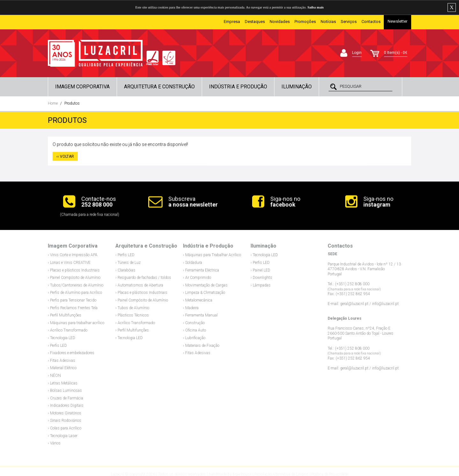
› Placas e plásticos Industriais (74, 272)
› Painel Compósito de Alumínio (74, 279)
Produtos (72, 103)
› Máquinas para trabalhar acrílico (76, 324)
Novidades (280, 22)
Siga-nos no (285, 202)
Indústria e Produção (238, 87)
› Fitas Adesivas (62, 362)
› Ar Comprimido (197, 279)
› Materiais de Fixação (201, 347)
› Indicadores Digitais (66, 407)
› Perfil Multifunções (65, 317)
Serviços (349, 22)
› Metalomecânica (198, 302)
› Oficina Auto (194, 332)
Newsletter (397, 21)
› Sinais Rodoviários (65, 422)
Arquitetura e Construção (159, 87)
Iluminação (297, 87)
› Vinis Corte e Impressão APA (73, 257)
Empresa (232, 22)
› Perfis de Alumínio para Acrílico (75, 294)
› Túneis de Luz (128, 264)
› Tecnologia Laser (63, 437)
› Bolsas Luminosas (65, 392)
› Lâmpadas (261, 287)
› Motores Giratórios (65, 415)
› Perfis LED (57, 347)
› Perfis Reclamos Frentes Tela (73, 309)
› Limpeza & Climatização (204, 294)
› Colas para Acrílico (65, 430)
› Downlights (261, 279)
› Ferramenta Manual (200, 317)
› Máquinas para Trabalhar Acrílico (212, 257)
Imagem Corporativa (82, 87)
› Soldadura (193, 264)
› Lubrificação (194, 339)
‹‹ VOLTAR (65, 157)
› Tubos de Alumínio (132, 309)
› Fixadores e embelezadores (71, 354)
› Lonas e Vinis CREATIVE (69, 264)
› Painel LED (260, 272)
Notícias (328, 22)
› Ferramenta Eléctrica (201, 272)
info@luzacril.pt (385, 306)
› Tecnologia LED (62, 339)
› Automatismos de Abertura (139, 287)
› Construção (194, 324)
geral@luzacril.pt (354, 306)
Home (53, 103)
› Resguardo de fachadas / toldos (143, 279)
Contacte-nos (99, 202)
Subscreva (193, 202)
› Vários (54, 445)
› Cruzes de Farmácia (66, 400)
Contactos (371, 22)
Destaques (255, 22)
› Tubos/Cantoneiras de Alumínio (76, 287)
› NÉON (54, 377)
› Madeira (191, 309)
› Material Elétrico (62, 370)
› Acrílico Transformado (68, 332)
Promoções (305, 22)
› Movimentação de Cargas (205, 287)
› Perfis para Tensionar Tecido (72, 302)
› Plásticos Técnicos (132, 317)
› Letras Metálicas (63, 385)
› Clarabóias (125, 272)
